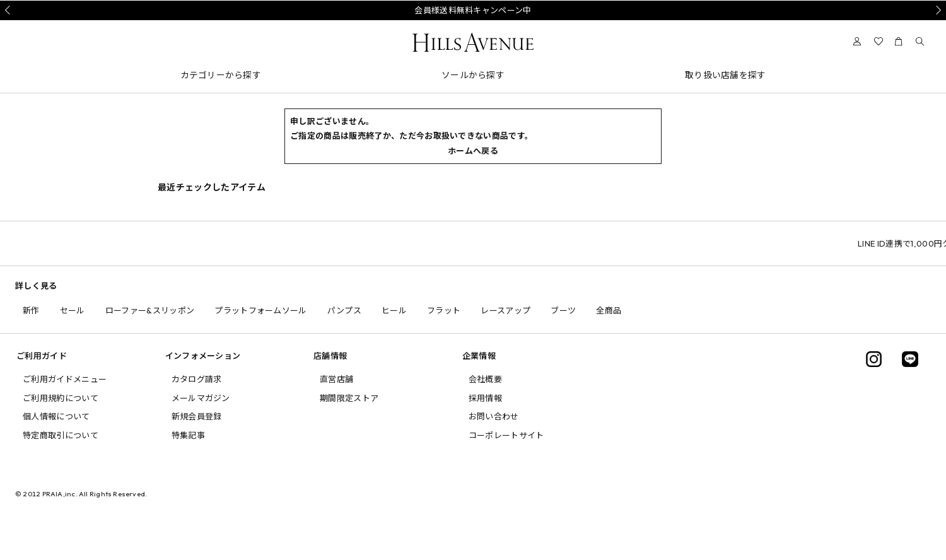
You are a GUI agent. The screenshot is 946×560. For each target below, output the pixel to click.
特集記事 (188, 435)
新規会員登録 (197, 416)
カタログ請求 (197, 379)
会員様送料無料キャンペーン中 (473, 10)
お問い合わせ (494, 416)
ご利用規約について (61, 398)
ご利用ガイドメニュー (65, 379)
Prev (9, 10)
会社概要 (485, 379)
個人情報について (56, 416)
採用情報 (485, 398)
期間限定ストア (349, 398)
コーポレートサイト (506, 435)
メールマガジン (201, 398)
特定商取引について (61, 435)
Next (937, 10)
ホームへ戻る (473, 151)
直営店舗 (336, 379)
